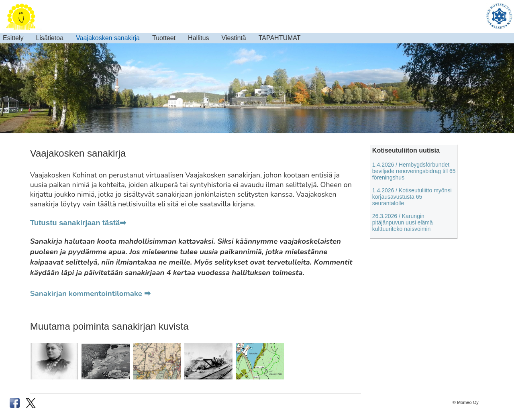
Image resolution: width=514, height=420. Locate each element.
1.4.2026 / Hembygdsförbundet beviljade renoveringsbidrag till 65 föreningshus (414, 171)
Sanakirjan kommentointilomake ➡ (90, 294)
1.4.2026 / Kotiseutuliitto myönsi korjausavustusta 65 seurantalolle (412, 197)
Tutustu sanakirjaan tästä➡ (78, 223)
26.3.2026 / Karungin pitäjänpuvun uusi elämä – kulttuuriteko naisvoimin (405, 222)
